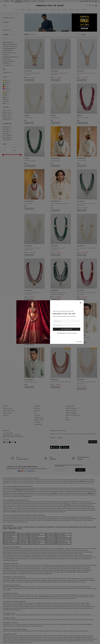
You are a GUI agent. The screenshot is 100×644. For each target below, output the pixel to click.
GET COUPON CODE (67, 329)
